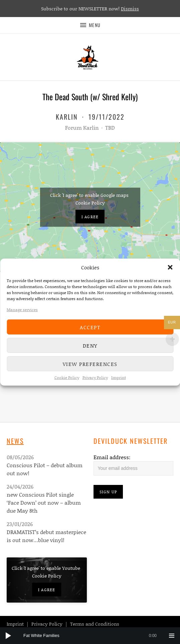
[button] (170, 267)
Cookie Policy (67, 377)
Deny (90, 345)
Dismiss (130, 9)
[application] (90, 636)
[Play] (8, 636)
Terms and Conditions (95, 624)
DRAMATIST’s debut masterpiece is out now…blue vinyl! (46, 536)
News (15, 441)
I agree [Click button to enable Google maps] (90, 216)
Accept (90, 327)
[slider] (93, 636)
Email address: (112, 457)
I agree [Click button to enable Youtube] (47, 589)
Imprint (119, 377)
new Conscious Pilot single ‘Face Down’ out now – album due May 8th (44, 502)
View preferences (90, 364)
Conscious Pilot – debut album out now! (45, 469)
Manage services (22, 310)
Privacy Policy (95, 377)
